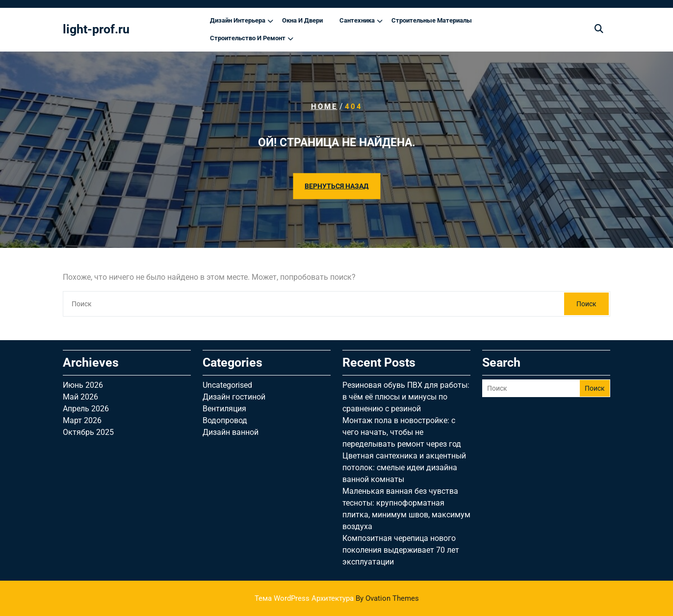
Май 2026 (80, 397)
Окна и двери (302, 20)
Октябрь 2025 (88, 432)
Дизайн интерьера (238, 20)
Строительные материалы (432, 20)
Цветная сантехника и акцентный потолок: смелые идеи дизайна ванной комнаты (404, 468)
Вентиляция (224, 409)
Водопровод (225, 420)
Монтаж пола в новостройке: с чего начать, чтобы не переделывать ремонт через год (402, 432)
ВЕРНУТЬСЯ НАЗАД (336, 186)
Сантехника (357, 20)
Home (324, 107)
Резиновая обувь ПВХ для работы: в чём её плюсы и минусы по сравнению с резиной (406, 397)
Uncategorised (227, 385)
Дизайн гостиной (234, 397)
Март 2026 (82, 420)
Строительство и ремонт (248, 38)
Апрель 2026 (86, 409)
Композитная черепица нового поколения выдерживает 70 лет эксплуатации (401, 550)
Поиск (586, 304)
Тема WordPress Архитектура (337, 598)
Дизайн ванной (231, 432)
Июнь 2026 (83, 385)
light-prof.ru (96, 29)
